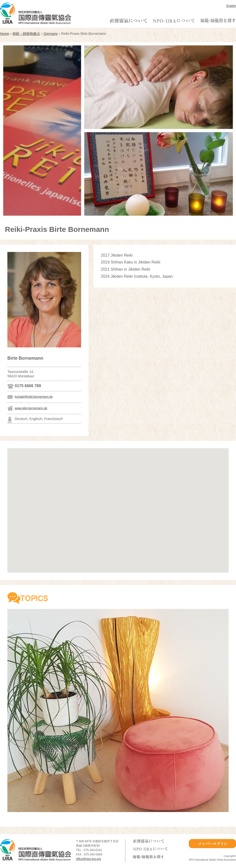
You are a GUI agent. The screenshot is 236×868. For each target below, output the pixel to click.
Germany (51, 34)
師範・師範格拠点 (26, 34)
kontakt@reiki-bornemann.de (34, 397)
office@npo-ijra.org (88, 859)
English (231, 6)
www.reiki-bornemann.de (31, 408)
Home (5, 34)
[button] (118, 506)
